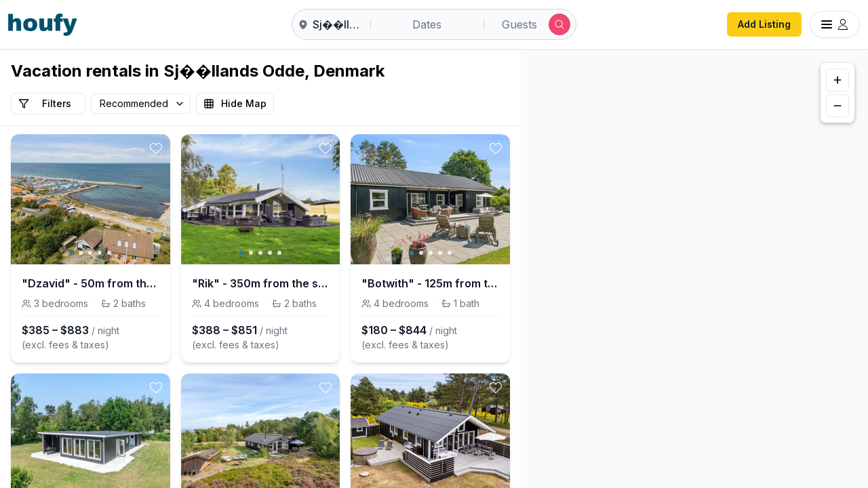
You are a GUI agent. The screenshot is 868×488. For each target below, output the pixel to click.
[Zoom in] (837, 80)
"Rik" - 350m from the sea (261, 283)
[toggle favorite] (156, 148)
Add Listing (764, 24)
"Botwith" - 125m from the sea (430, 283)
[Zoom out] (837, 106)
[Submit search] (559, 24)
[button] (688, 265)
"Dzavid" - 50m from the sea (91, 283)
